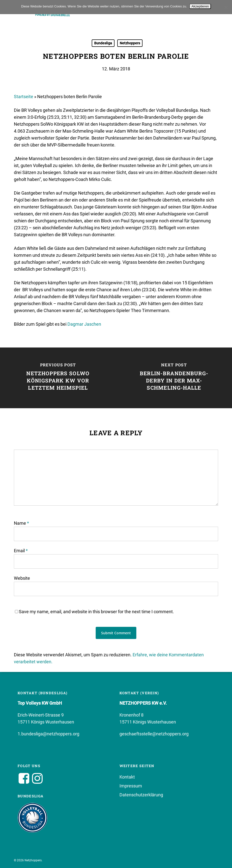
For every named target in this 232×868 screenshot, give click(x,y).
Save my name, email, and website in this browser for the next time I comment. (96, 612)
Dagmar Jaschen (84, 324)
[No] (226, 7)
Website (22, 578)
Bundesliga (103, 43)
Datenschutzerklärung (141, 795)
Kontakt (127, 777)
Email (21, 551)
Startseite (24, 97)
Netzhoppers (130, 43)
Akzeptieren (200, 6)
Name (21, 523)
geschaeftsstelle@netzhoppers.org (154, 734)
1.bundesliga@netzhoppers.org (48, 734)
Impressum (131, 786)
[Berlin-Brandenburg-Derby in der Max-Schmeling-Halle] (174, 378)
